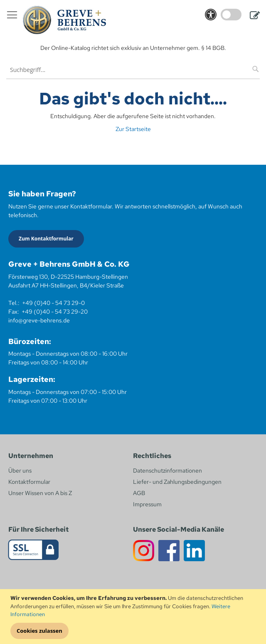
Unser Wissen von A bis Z (40, 493)
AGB (139, 493)
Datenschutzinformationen (167, 471)
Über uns (20, 471)
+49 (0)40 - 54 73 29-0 (53, 303)
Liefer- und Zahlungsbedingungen (177, 482)
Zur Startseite (133, 129)
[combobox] (133, 70)
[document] (134, 617)
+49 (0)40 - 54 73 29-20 (55, 312)
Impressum (147, 504)
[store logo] (64, 20)
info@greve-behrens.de (39, 320)
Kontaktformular (29, 482)
